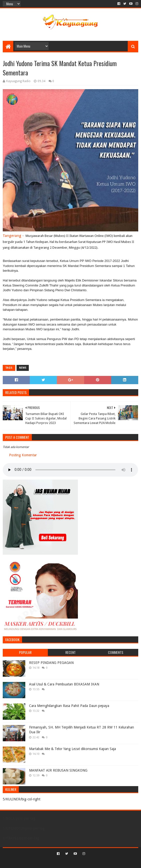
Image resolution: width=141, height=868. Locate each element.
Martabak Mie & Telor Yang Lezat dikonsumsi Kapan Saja (73, 749)
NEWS (23, 368)
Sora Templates (63, 862)
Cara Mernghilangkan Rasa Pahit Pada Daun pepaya (69, 706)
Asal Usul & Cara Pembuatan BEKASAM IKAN (64, 684)
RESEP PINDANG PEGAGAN (51, 663)
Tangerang (12, 236)
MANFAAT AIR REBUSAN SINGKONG (58, 770)
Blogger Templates (92, 862)
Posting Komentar (23, 455)
